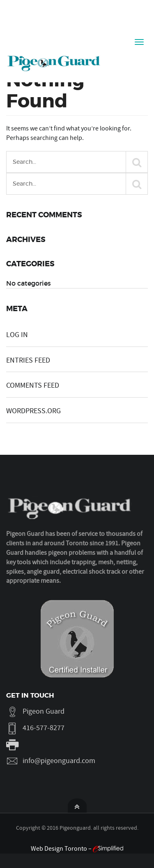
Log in (17, 335)
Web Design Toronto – (77, 849)
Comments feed (33, 385)
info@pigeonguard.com (59, 761)
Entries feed (28, 360)
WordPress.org (33, 411)
